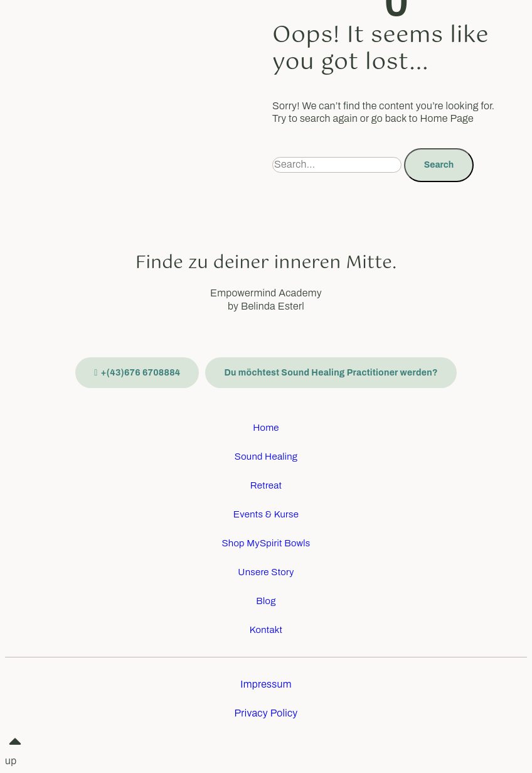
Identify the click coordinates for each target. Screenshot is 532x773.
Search (439, 165)
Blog (266, 601)
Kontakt (266, 630)
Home (266, 428)
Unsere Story (266, 572)
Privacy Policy (266, 713)
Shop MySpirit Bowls (266, 543)
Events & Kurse (266, 514)
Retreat (266, 485)
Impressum (266, 684)
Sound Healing (266, 457)
